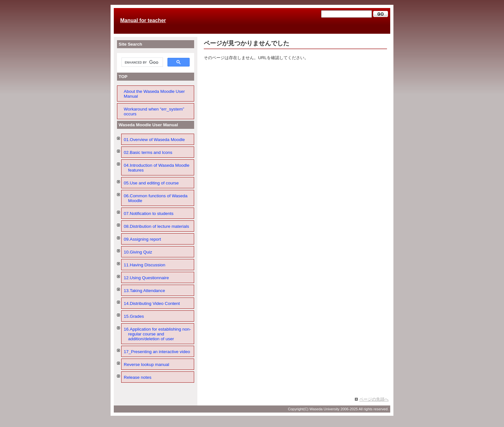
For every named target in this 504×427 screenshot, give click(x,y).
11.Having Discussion (144, 265)
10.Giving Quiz (138, 252)
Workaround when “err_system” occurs (154, 111)
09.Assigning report (142, 239)
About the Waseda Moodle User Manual (154, 94)
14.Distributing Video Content (152, 303)
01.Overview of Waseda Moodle (154, 140)
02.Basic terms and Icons (148, 152)
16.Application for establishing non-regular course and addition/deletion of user (157, 334)
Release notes (138, 377)
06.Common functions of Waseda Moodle (156, 198)
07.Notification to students (149, 213)
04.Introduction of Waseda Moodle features (157, 168)
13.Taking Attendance (144, 291)
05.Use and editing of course (151, 183)
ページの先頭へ (374, 399)
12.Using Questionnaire (146, 278)
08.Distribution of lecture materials (156, 226)
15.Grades (134, 316)
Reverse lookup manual (146, 365)
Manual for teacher (143, 20)
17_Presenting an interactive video (157, 352)
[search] (142, 62)
